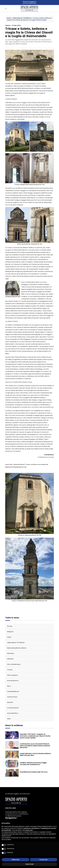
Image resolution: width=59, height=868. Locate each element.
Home (9, 18)
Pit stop (10, 626)
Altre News (11, 653)
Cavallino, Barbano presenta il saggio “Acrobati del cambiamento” (33, 764)
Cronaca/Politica (13, 713)
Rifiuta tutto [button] (15, 860)
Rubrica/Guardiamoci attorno (17, 648)
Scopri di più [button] (30, 864)
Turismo (10, 670)
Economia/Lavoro (13, 681)
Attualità (10, 702)
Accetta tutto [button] (43, 860)
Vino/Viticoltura (12, 697)
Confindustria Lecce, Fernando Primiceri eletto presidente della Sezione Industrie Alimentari (35, 746)
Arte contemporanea (14, 664)
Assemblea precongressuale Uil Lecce (34, 772)
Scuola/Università (13, 708)
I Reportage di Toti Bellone (22, 18)
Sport (9, 686)
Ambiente (10, 659)
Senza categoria (12, 675)
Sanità (9, 637)
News (9, 719)
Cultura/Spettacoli (13, 691)
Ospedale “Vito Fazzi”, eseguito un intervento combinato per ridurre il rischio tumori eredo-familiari (35, 736)
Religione (10, 632)
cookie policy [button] (29, 830)
